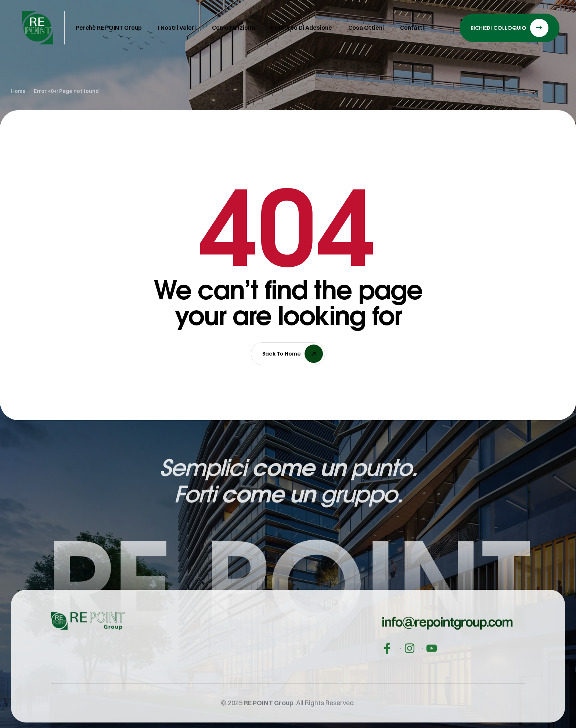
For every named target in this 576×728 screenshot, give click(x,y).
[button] (447, 651)
